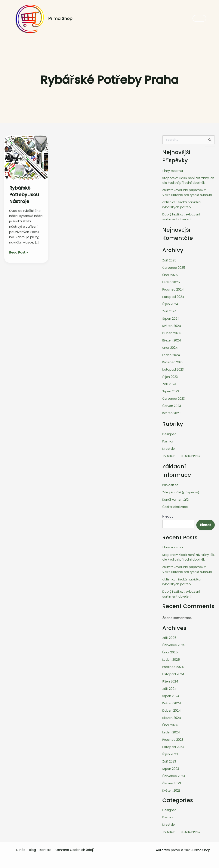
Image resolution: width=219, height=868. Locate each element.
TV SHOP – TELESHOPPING (182, 454)
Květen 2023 (172, 412)
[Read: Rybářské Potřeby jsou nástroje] (26, 157)
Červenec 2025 (174, 267)
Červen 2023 (172, 404)
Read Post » (19, 252)
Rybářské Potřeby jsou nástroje (26, 194)
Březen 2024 (172, 339)
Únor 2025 (170, 274)
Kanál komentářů (176, 498)
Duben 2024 (172, 332)
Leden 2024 (171, 354)
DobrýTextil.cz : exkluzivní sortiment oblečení (182, 216)
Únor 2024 (170, 346)
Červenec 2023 (174, 397)
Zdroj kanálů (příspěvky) (181, 490)
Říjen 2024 (170, 303)
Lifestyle (169, 447)
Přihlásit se (171, 483)
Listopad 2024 (173, 296)
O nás (22, 846)
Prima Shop (60, 18)
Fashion (168, 440)
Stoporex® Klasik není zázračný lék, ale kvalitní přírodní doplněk (187, 180)
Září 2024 (169, 310)
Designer (169, 432)
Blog (33, 846)
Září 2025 (169, 260)
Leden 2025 (171, 281)
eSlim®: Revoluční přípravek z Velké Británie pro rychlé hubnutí (188, 192)
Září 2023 (169, 383)
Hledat (168, 515)
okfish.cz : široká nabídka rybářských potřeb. (182, 204)
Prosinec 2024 (173, 289)
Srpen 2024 (171, 318)
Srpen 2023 (171, 390)
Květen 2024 (172, 325)
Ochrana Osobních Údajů (75, 846)
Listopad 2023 (173, 368)
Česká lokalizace (175, 505)
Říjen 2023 (170, 375)
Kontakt (46, 846)
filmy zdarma (173, 171)
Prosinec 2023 (173, 361)
